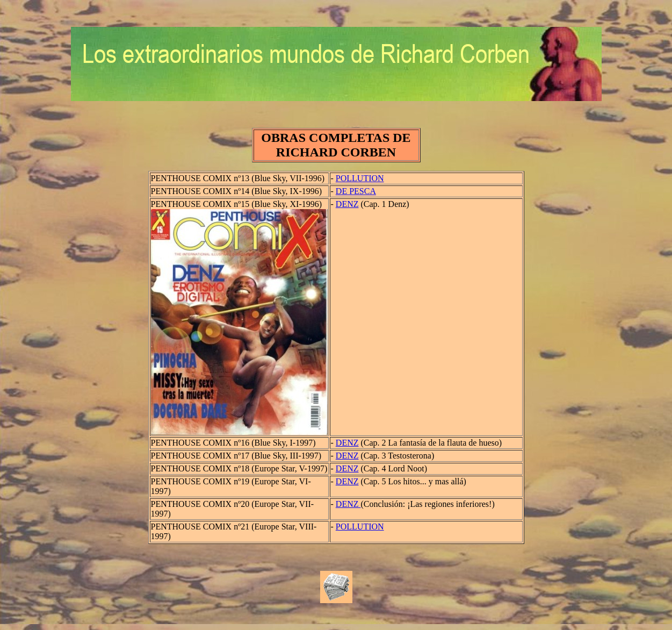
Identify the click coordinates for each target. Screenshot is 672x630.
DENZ (347, 204)
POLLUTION (360, 178)
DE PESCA (356, 191)
